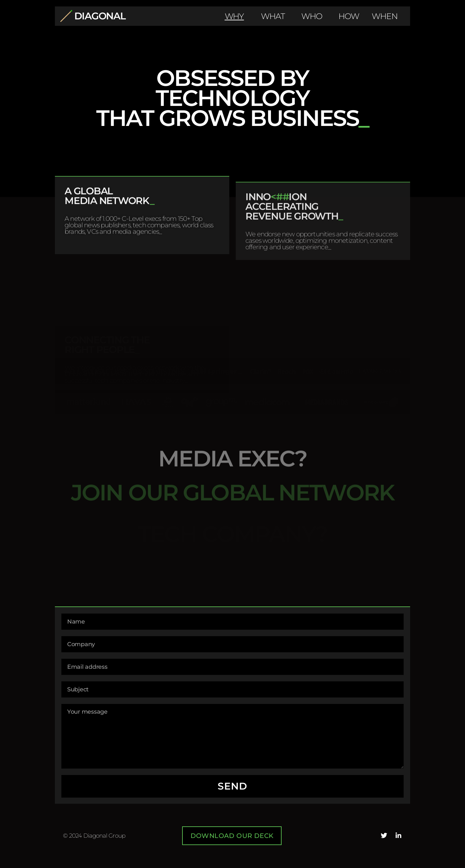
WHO (312, 16)
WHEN (385, 16)
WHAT (273, 16)
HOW (349, 16)
